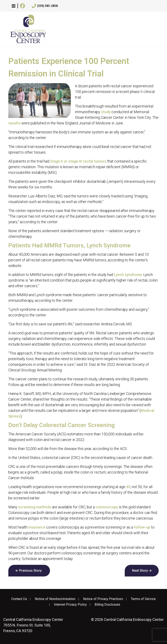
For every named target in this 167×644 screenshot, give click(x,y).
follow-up (142, 527)
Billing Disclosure (107, 605)
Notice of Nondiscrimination (55, 599)
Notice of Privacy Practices (103, 599)
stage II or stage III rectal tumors (78, 161)
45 (128, 487)
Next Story (140, 571)
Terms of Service (143, 599)
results (14, 123)
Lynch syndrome (128, 275)
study (106, 112)
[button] (14, 6)
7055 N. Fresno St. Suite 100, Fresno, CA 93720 (33, 625)
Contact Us (19, 599)
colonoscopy (107, 507)
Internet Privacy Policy (70, 605)
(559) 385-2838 (45, 6)
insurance (37, 527)
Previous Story (30, 571)
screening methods (35, 507)
